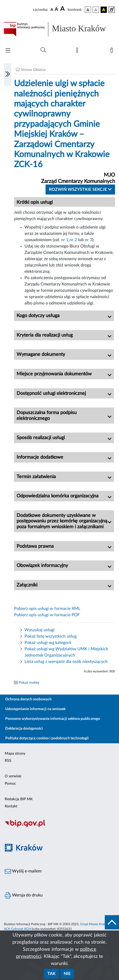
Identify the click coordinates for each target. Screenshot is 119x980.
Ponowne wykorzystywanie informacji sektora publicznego (53, 719)
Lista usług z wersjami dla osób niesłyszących (66, 662)
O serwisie (13, 776)
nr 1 (65, 240)
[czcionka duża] (63, 9)
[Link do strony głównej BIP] (60, 29)
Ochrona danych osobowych (28, 699)
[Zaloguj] (113, 51)
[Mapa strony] (78, 51)
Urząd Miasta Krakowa (96, 924)
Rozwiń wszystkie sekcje (80, 189)
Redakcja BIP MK (19, 799)
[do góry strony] (112, 922)
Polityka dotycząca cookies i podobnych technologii (47, 738)
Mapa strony (15, 754)
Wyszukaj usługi (39, 630)
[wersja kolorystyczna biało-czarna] (96, 10)
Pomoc (10, 784)
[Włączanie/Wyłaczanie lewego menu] (8, 75)
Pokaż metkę (29, 683)
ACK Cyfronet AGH (17, 929)
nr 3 (88, 240)
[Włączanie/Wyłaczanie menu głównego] (8, 51)
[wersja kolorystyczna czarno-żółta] (104, 10)
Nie (67, 974)
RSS (8, 761)
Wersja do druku (24, 895)
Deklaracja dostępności (24, 729)
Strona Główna (33, 70)
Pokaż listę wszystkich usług (51, 636)
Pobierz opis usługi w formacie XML (47, 609)
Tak (51, 974)
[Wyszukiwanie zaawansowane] (43, 50)
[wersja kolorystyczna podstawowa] (88, 10)
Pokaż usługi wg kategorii (48, 643)
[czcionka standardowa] (52, 9)
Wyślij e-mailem (23, 871)
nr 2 (73, 240)
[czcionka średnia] (56, 10)
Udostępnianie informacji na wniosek (35, 709)
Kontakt (11, 806)
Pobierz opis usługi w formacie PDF (47, 615)
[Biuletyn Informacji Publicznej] (60, 827)
